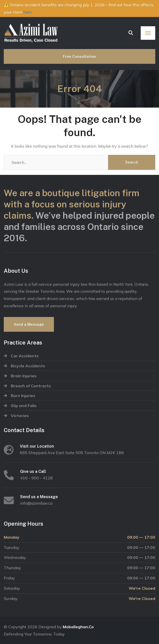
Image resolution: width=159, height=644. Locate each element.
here (27, 12)
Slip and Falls (24, 406)
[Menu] (148, 33)
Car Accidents (25, 356)
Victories (20, 416)
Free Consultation (79, 56)
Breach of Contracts (31, 386)
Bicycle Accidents (28, 366)
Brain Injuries (24, 376)
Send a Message (29, 324)
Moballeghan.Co (78, 627)
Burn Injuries (23, 396)
